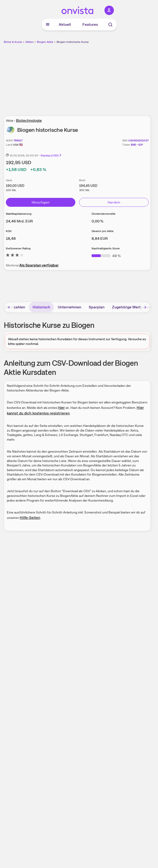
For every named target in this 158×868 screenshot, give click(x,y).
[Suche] (110, 25)
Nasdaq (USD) (51, 155)
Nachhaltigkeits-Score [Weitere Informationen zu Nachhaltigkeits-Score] (106, 248)
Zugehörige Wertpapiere (133, 307)
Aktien (29, 42)
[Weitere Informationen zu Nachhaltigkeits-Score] (106, 256)
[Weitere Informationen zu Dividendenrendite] (97, 221)
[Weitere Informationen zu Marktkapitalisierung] (19, 221)
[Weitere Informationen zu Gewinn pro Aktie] (100, 238)
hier (62, 408)
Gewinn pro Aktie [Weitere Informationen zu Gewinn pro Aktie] (103, 231)
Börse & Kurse (13, 42)
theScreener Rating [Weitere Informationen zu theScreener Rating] (18, 248)
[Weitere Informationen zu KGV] (11, 238)
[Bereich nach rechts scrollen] (145, 307)
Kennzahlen (15, 307)
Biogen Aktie (45, 42)
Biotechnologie (29, 120)
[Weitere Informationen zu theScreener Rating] (15, 256)
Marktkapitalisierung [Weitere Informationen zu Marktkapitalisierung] (19, 214)
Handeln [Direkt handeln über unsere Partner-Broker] (114, 202)
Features (90, 24)
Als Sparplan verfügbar (39, 265)
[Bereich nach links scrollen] (9, 307)
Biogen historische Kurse (73, 42)
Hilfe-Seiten (30, 518)
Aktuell (65, 24)
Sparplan (97, 307)
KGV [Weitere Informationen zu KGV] (9, 231)
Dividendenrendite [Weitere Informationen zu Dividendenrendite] (104, 214)
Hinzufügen (41, 202)
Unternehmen (69, 307)
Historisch (41, 307)
